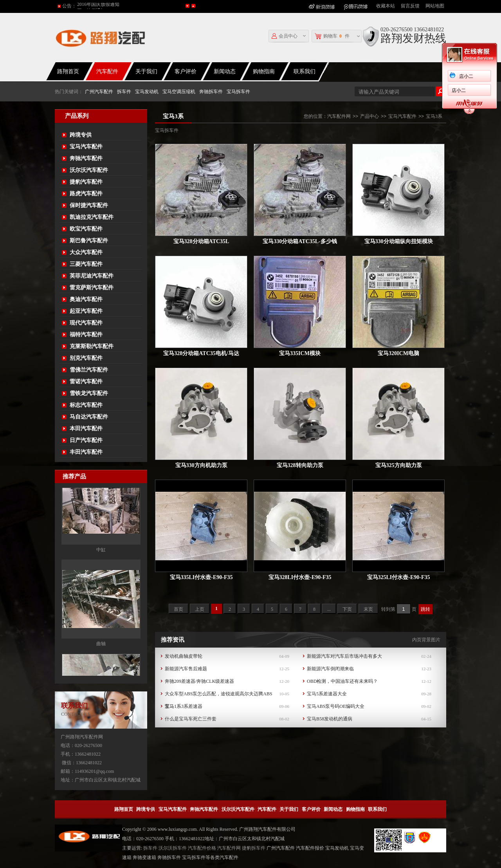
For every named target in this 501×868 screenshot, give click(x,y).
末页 (368, 609)
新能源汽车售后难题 (186, 669)
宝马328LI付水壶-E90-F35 (300, 577)
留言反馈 (410, 6)
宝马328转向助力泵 (300, 465)
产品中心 (369, 116)
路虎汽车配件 (86, 194)
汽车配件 (107, 71)
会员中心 (285, 36)
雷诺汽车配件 (86, 382)
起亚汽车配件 (86, 311)
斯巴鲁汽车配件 (89, 241)
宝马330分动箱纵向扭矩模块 (399, 241)
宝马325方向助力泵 (399, 465)
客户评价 (186, 71)
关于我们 (146, 71)
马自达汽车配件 (89, 417)
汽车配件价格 (202, 848)
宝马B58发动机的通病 (330, 719)
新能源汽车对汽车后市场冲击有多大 (344, 656)
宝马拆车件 (238, 92)
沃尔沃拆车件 (173, 848)
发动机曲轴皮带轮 (184, 656)
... (329, 609)
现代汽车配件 (86, 323)
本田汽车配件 (86, 429)
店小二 (466, 76)
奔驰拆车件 (211, 92)
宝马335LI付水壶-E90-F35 (201, 577)
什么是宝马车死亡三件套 (191, 719)
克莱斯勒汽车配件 (92, 346)
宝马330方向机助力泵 (201, 465)
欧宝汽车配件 (86, 229)
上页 (200, 609)
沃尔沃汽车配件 (89, 170)
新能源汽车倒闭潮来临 (330, 669)
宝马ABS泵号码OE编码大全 (336, 706)
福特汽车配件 (86, 335)
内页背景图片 (426, 640)
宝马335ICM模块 (300, 353)
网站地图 (435, 6)
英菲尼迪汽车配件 (92, 276)
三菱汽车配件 (86, 264)
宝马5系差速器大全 (327, 694)
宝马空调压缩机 (179, 92)
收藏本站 (386, 6)
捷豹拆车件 (254, 848)
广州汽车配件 (99, 92)
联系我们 (305, 71)
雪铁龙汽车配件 (89, 393)
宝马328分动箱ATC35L (201, 241)
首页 (178, 609)
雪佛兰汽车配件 (89, 370)
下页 (347, 609)
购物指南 (264, 71)
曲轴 (101, 666)
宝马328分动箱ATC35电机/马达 (201, 353)
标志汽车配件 (86, 405)
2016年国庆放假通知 (98, 6)
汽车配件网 (339, 116)
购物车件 (332, 36)
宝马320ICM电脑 (398, 353)
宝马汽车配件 (86, 147)
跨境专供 (81, 135)
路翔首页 (68, 71)
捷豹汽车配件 (86, 182)
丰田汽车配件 (86, 452)
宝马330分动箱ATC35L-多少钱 (300, 241)
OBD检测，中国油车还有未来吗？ (342, 681)
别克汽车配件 (86, 358)
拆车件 (124, 92)
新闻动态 (225, 71)
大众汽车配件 (86, 252)
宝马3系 (434, 116)
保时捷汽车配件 (89, 205)
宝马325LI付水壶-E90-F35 (399, 577)
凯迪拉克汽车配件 (92, 217)
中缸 (101, 572)
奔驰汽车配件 (86, 158)
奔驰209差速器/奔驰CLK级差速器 (199, 681)
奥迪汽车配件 (86, 299)
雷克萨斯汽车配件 (92, 288)
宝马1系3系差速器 (184, 706)
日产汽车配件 (86, 440)
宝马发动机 (147, 92)
